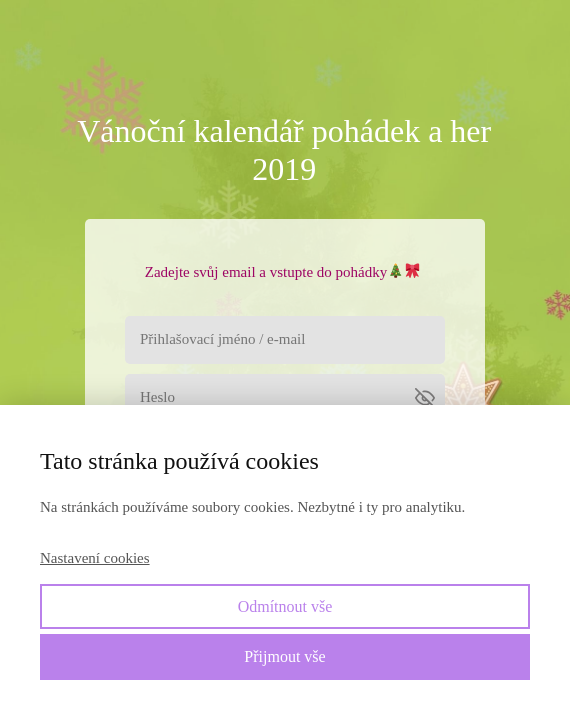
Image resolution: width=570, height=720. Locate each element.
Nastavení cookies (95, 558)
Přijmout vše (284, 656)
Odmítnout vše (285, 606)
